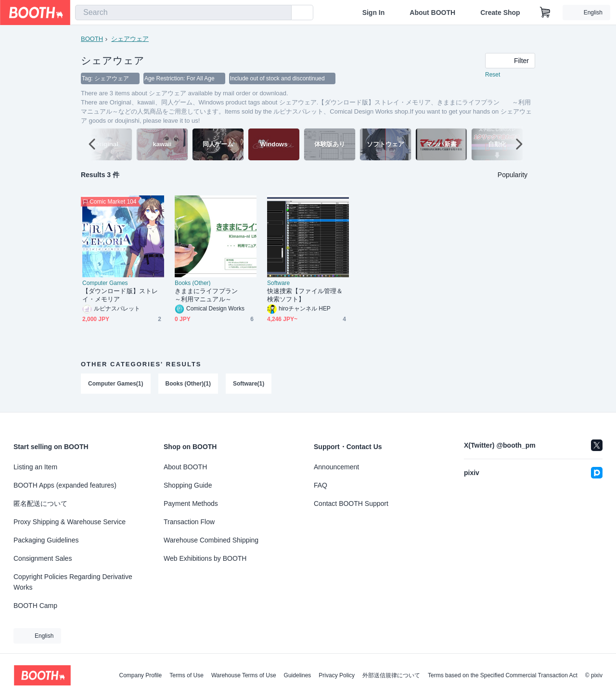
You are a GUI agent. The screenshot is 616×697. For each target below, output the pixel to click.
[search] (282, 13)
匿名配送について (40, 503)
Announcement (336, 467)
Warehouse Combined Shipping (211, 540)
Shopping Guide (188, 485)
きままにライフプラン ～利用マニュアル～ (212, 296)
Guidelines (298, 675)
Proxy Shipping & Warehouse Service (70, 522)
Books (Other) (193, 284)
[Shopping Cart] (545, 13)
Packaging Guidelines (46, 540)
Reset (493, 75)
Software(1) (249, 384)
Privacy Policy (337, 675)
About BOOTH (432, 13)
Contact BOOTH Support (351, 503)
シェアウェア (130, 39)
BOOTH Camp (35, 606)
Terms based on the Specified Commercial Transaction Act (503, 675)
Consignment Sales (43, 558)
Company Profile (140, 675)
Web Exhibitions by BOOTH (205, 558)
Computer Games (105, 284)
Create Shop (500, 13)
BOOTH (92, 39)
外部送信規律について (391, 675)
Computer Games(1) (116, 384)
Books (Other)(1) (188, 384)
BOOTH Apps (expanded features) (65, 485)
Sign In (374, 13)
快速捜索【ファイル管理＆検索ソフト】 (305, 296)
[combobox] (183, 13)
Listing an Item (35, 467)
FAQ (321, 485)
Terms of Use (186, 675)
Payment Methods (191, 503)
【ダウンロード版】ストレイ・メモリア (120, 296)
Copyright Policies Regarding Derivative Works (73, 582)
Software (278, 284)
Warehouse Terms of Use (244, 675)
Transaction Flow (189, 522)
